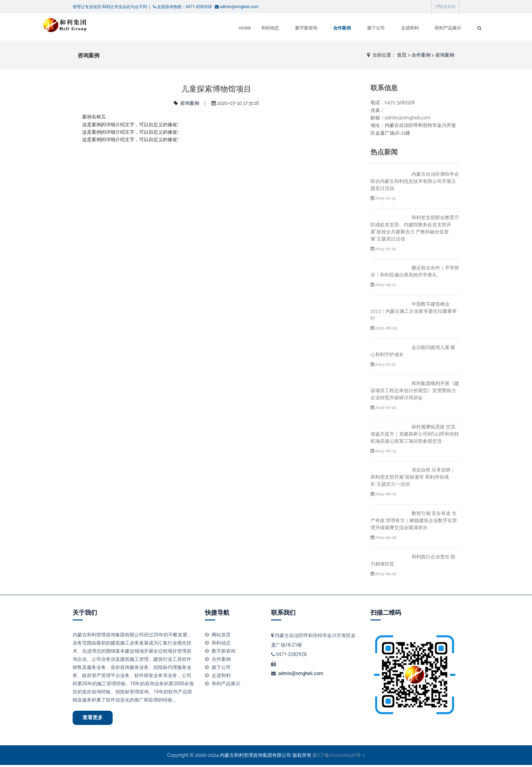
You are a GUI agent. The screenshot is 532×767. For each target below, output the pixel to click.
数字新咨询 (272, 28)
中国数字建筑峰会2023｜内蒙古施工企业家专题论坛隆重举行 (414, 311)
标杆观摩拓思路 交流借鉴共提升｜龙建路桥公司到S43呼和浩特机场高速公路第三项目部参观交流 (415, 434)
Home (210, 28)
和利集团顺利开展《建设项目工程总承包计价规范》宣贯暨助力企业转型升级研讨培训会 (415, 390)
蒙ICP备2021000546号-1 (339, 757)
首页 (402, 55)
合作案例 (308, 28)
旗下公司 (343, 28)
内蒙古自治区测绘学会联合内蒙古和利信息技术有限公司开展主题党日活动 (415, 181)
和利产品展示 (417, 28)
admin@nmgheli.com (301, 673)
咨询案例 (445, 55)
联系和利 (445, 7)
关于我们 (85, 612)
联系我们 (283, 612)
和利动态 (235, 28)
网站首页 (221, 635)
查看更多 (95, 718)
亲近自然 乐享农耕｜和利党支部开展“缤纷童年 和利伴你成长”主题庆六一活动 (413, 477)
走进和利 (378, 28)
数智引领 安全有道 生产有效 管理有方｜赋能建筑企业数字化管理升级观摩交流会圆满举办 (414, 520)
